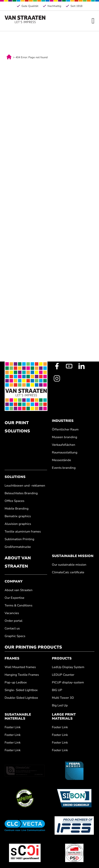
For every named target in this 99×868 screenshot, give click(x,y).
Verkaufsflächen (64, 445)
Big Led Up (60, 706)
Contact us (12, 629)
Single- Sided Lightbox (21, 690)
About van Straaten (19, 590)
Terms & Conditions (18, 606)
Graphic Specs (15, 636)
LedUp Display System (68, 667)
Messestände (61, 460)
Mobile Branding (17, 509)
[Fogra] (74, 853)
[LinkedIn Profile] (81, 366)
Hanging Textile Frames (22, 675)
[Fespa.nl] (74, 771)
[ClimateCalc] (25, 771)
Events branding (64, 468)
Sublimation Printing (19, 539)
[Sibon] (74, 798)
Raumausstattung (65, 453)
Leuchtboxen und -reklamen (25, 486)
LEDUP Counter (63, 675)
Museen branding (65, 437)
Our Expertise (14, 598)
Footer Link (13, 727)
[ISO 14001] (25, 853)
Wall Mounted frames (20, 667)
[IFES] (74, 825)
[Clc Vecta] (25, 825)
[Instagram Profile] (57, 378)
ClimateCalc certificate (68, 572)
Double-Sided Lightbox (21, 698)
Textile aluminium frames (23, 532)
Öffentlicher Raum (65, 430)
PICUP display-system (68, 683)
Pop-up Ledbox (16, 683)
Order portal (13, 621)
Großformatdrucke (18, 547)
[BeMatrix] (25, 798)
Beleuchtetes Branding (21, 493)
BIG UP (57, 690)
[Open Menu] (93, 21)
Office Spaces (14, 501)
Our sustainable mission (69, 565)
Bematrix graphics (18, 516)
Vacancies (12, 613)
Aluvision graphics (18, 524)
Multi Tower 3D (63, 698)
